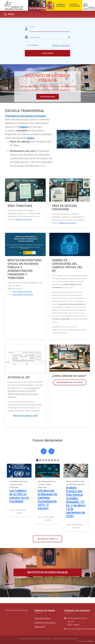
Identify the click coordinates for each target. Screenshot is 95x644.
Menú (9, 14)
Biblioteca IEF (40, 627)
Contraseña (35, 37)
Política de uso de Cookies (45, 623)
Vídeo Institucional (48, 97)
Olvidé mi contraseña (61, 45)
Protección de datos (43, 618)
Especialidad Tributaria (22, 292)
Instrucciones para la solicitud (70, 382)
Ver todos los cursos (47, 539)
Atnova (91, 641)
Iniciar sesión (47, 53)
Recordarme (33, 45)
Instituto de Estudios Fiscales (48, 572)
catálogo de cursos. (23, 219)
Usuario (32, 27)
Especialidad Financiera (23, 295)
